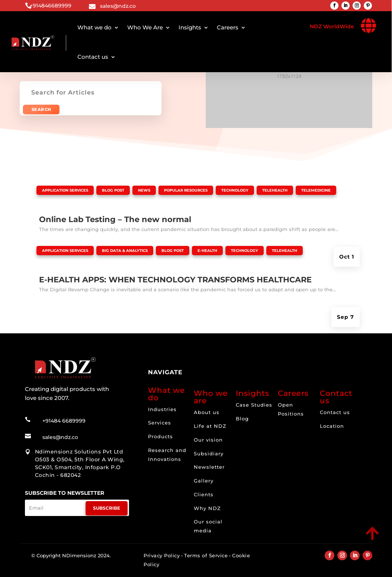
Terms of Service (206, 555)
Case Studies (254, 405)
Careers (228, 27)
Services (160, 423)
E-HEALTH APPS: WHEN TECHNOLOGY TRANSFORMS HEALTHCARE (175, 280)
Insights (190, 27)
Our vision (208, 440)
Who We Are (145, 27)
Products (160, 436)
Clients (204, 494)
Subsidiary (209, 453)
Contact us (93, 57)
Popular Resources (186, 190)
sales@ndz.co (118, 6)
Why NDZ (207, 508)
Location (332, 426)
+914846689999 (51, 6)
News (144, 190)
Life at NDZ (210, 426)
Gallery (204, 481)
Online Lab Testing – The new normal (115, 219)
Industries (162, 409)
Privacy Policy (162, 555)
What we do (94, 27)
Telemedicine (316, 190)
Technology (235, 190)
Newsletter (209, 467)
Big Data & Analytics (125, 251)
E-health (207, 251)
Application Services (65, 190)
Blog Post (113, 190)
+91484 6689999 (64, 414)
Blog (242, 419)
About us (207, 412)
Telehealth (275, 190)
